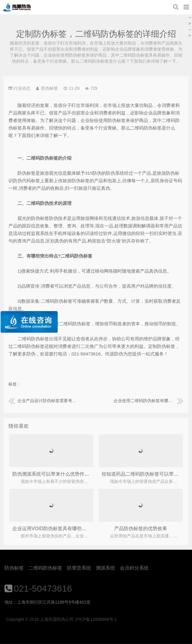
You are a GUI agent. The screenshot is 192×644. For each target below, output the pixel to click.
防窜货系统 (79, 568)
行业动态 (22, 88)
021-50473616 (43, 588)
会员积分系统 (134, 568)
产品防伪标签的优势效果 (141, 528)
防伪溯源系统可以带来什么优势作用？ (53, 474)
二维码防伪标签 (45, 568)
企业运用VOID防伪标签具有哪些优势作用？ (59, 528)
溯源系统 (105, 568)
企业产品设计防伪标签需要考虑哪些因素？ (43, 401)
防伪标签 (14, 568)
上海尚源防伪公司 (17, 7)
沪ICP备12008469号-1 (96, 619)
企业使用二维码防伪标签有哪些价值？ (149, 401)
